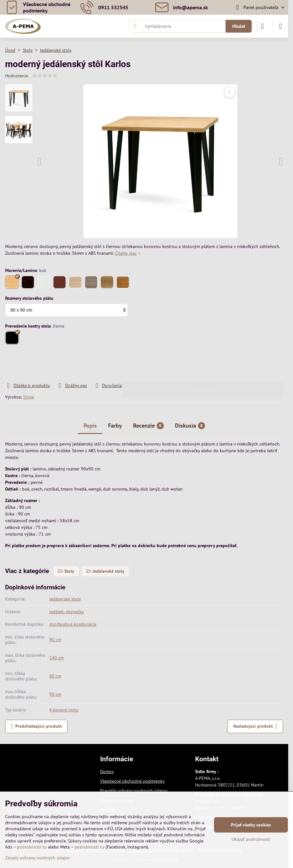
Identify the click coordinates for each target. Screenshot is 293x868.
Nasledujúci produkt (255, 727)
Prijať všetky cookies (251, 825)
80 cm (55, 676)
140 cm (56, 658)
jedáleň (56, 612)
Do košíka (203, 364)
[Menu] (281, 26)
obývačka (75, 612)
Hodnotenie (17, 76)
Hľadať (239, 26)
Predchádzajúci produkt (36, 727)
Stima (28, 397)
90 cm (55, 639)
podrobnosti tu (32, 847)
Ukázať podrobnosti (251, 839)
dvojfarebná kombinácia (73, 624)
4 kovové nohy (64, 710)
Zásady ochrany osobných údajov (38, 858)
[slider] (45, 76)
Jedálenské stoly (65, 599)
